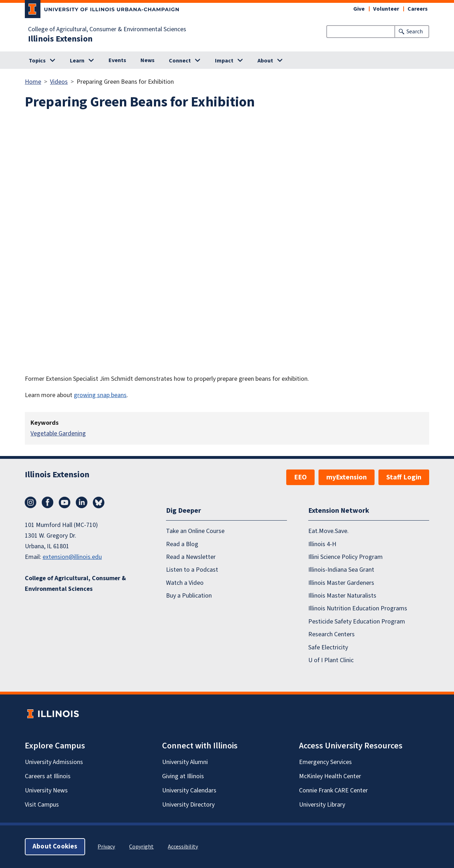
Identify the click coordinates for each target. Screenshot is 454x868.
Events (117, 60)
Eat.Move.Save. (328, 531)
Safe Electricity (328, 647)
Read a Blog (182, 544)
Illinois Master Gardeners (341, 583)
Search (415, 32)
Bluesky (99, 502)
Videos (59, 82)
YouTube (65, 502)
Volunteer (386, 9)
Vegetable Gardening (58, 433)
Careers (418, 9)
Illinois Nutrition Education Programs (358, 609)
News (148, 60)
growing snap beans (100, 395)
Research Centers (331, 634)
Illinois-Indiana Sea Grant (341, 570)
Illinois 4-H (322, 544)
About (265, 61)
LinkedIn (82, 502)
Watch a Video (185, 583)
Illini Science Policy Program (345, 557)
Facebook (48, 502)
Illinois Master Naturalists (342, 596)
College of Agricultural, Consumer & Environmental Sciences (107, 29)
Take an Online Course (195, 531)
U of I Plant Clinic (331, 660)
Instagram (31, 502)
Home (33, 82)
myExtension (347, 477)
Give (359, 9)
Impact (224, 61)
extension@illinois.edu (72, 557)
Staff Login (404, 477)
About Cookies (55, 847)
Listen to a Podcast (192, 570)
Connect (180, 61)
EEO (300, 477)
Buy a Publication (189, 596)
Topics (37, 61)
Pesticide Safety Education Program (357, 622)
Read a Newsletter (191, 557)
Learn (77, 61)
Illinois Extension (60, 39)
